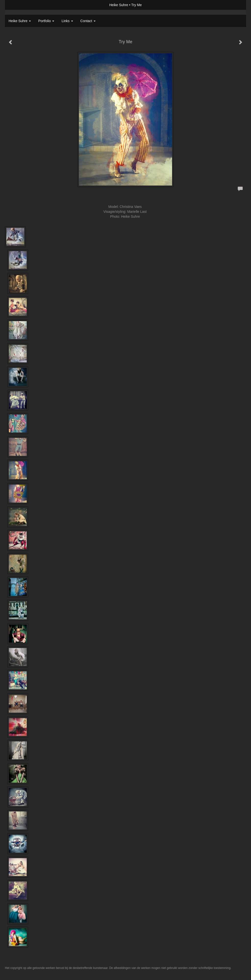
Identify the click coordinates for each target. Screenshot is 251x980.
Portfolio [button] (46, 21)
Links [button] (67, 21)
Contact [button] (88, 21)
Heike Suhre (119, 5)
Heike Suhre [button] (20, 21)
